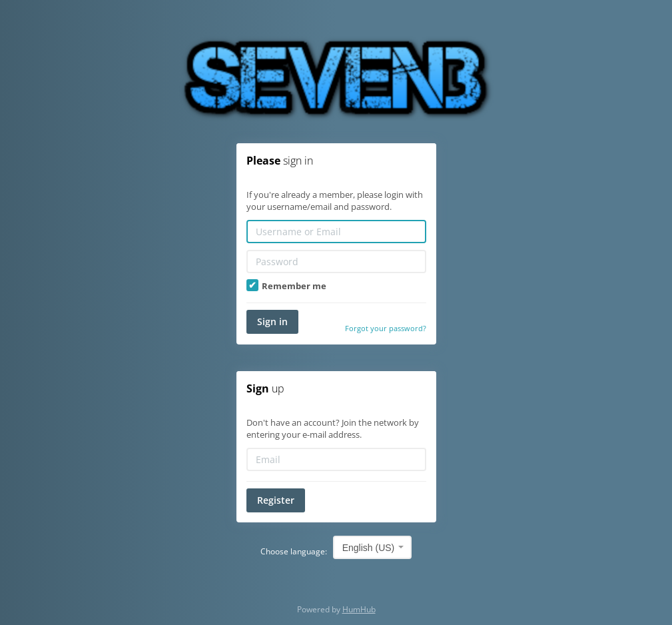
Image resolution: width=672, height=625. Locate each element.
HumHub (359, 609)
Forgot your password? (386, 328)
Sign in (272, 321)
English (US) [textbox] (369, 548)
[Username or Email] (336, 232)
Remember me (286, 286)
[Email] (336, 459)
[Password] (336, 262)
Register (276, 500)
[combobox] (373, 547)
